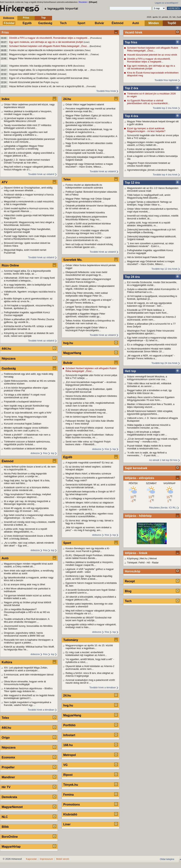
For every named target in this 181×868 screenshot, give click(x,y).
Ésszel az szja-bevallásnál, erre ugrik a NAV (28, 413)
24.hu (67, 99)
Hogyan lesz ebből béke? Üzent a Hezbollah (33, 74)
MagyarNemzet (12, 807)
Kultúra (7, 662)
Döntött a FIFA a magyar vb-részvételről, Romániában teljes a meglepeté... (50, 38)
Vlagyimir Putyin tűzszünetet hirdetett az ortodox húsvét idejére (149, 164)
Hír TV (6, 787)
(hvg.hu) (55, 82)
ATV (5, 182)
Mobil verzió (63, 859)
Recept (130, 581)
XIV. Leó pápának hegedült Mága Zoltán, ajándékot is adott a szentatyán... (26, 669)
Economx (8, 757)
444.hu (6, 349)
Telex (5, 718)
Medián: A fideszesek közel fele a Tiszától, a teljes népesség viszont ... (151, 406)
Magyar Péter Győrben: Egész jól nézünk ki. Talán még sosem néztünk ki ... (89, 117)
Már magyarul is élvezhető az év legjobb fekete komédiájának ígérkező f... (29, 697)
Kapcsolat (31, 859)
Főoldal (9, 23)
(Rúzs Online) (97, 70)
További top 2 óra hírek (165, 108)
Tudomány (71, 640)
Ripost (68, 775)
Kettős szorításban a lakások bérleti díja (25, 448)
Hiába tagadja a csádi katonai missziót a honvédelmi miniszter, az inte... (149, 426)
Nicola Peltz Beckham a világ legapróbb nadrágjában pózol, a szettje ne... (25, 475)
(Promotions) (96, 38)
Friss (26, 18)
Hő (148, 563)
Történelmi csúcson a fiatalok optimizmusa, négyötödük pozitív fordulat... (27, 443)
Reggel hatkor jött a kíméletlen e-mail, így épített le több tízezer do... (149, 392)
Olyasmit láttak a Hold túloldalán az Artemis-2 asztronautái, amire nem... (152, 318)
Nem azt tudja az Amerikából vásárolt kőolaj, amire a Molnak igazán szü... (89, 246)
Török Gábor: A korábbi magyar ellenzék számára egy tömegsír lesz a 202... (87, 232)
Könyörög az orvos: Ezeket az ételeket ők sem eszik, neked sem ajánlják (29, 335)
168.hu (68, 745)
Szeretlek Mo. (73, 260)
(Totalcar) (95, 54)
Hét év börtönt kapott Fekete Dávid (146, 257)
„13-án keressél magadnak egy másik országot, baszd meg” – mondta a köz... (153, 440)
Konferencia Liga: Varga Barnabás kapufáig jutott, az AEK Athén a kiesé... (89, 577)
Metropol (70, 755)
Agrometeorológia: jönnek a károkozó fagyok (151, 170)
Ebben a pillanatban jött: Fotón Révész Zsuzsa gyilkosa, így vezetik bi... (29, 321)
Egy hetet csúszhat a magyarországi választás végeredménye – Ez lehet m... (152, 339)
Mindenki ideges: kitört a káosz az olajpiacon (89, 503)
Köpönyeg (133, 558)
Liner (67, 824)
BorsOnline (10, 837)
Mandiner (8, 777)
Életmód (117, 23)
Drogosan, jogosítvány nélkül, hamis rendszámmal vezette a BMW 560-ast (24, 634)
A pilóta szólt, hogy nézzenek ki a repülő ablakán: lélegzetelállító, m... (149, 224)
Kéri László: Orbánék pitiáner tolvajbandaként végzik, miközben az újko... (90, 287)
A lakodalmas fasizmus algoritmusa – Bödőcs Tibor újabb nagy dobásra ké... (28, 690)
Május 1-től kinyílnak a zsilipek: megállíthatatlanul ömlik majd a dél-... (147, 433)
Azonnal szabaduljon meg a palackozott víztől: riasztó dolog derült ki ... (90, 681)
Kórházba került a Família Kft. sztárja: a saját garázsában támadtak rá (28, 328)
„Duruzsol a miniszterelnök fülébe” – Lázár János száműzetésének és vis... (88, 239)
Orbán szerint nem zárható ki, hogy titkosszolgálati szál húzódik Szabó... (85, 151)
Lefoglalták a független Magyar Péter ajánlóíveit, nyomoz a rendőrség (24, 147)
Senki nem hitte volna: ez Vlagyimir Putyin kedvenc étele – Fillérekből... (88, 443)
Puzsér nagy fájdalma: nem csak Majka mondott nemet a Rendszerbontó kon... (30, 237)
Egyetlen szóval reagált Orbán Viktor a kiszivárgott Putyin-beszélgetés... (86, 329)
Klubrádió (70, 814)
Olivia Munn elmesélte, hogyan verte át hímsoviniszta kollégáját (25, 683)
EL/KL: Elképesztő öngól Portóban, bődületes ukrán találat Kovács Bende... (90, 557)
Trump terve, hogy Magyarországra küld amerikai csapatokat (25, 418)
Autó (135, 23)
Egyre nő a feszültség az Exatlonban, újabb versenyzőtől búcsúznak (46, 78)
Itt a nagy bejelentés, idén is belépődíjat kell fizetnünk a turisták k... (27, 286)
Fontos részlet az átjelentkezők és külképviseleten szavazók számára (47, 50)
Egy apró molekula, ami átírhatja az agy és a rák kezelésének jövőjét (46, 42)
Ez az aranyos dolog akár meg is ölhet (24, 584)
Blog (128, 591)
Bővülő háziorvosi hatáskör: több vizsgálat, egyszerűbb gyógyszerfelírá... (150, 412)
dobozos (35, 453)
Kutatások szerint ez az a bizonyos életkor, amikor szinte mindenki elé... (27, 489)
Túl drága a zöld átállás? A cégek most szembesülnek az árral (25, 396)
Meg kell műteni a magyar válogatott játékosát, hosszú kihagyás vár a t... (29, 168)
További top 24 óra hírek (164, 363)
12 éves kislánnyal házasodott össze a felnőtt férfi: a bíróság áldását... (28, 537)
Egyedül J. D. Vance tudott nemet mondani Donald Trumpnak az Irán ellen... (27, 161)
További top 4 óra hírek (165, 175)
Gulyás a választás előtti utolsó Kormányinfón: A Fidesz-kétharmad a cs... (153, 291)
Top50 (172, 23)
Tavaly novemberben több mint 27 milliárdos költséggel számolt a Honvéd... (28, 127)
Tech (63, 23)
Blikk (5, 827)
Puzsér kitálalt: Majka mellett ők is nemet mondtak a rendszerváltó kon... (149, 447)
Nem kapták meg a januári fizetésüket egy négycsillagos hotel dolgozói (26, 407)
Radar (155, 563)
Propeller (8, 767)
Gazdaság (45, 23)
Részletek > (84, 2)
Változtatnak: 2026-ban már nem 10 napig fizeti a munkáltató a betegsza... (29, 279)
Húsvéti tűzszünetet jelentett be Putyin (30, 82)
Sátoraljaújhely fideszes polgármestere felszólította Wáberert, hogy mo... (86, 218)
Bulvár (99, 23)
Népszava (9, 359)
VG (65, 765)
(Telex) (87, 50)
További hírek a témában (41, 710)
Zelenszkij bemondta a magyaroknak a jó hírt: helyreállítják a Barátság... (152, 231)
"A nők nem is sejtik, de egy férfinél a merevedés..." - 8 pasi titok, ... (147, 454)
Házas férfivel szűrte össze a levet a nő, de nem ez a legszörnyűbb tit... (48, 86)
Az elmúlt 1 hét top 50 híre (163, 460)
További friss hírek (106, 91)
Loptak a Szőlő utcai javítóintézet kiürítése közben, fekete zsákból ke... (88, 225)
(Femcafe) (91, 86)
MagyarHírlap (11, 847)
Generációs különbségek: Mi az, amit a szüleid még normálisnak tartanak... (90, 486)
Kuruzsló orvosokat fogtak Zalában (23, 424)
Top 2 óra (131, 88)
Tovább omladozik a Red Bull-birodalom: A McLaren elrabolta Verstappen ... (27, 620)
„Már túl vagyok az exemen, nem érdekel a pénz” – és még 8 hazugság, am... (88, 529)
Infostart (69, 735)
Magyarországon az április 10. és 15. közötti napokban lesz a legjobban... (89, 647)
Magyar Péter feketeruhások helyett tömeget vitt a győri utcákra (44, 58)
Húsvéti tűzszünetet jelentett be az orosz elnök (152, 55)
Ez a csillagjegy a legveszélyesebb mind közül (152, 345)
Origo (6, 738)
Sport (81, 23)
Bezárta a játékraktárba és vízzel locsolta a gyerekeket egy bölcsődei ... (89, 124)
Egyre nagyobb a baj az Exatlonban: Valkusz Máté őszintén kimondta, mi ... (89, 436)
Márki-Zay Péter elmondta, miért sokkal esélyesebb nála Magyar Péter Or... (87, 294)
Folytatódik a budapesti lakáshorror (23, 402)
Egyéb (27, 23)
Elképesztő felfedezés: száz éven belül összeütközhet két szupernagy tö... (86, 274)
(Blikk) (86, 78)
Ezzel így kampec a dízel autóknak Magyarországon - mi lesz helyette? (146, 130)
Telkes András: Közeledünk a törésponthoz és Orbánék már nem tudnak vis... (90, 322)
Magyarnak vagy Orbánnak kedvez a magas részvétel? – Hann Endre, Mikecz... (151, 263)
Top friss (131, 42)
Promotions (72, 805)
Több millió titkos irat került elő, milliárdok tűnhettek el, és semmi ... (149, 385)
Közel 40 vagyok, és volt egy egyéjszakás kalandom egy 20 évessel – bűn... (149, 304)
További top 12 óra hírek (164, 269)
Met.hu (144, 558)
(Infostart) (62, 74)
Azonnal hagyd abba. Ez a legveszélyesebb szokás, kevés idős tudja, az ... (50, 70)
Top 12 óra (132, 183)
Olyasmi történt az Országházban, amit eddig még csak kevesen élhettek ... (28, 189)
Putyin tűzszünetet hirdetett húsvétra (85, 213)
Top (43, 18)
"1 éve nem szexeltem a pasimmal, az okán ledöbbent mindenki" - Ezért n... (150, 245)
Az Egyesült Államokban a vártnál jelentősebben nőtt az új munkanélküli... (148, 102)
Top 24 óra (132, 277)
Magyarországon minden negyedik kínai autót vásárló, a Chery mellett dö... (50, 54)
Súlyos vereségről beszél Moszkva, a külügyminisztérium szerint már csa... (147, 378)
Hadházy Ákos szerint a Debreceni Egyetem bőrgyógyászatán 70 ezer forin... (151, 399)
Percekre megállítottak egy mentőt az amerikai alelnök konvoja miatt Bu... (90, 110)
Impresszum (46, 859)
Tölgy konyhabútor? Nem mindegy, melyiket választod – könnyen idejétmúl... (27, 496)
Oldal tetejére (167, 859)
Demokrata (9, 797)
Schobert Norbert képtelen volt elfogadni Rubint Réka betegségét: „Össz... (49, 46)
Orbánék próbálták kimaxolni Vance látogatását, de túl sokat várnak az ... (91, 207)
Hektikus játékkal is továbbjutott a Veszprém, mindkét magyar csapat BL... (28, 113)
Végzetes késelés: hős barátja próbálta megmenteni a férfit (41, 66)
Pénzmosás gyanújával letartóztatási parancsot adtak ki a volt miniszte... (29, 140)
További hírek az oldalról (41, 174)
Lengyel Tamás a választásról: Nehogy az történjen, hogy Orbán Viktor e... (149, 203)
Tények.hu (71, 785)
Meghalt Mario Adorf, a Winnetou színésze (88, 474)
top (53, 453)
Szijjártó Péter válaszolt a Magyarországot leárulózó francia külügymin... (88, 280)
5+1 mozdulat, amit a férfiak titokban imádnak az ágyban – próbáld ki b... (90, 508)
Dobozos (9, 18)
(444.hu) (82, 59)
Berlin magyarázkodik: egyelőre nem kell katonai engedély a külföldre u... (26, 134)
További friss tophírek (166, 80)
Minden (154, 23)
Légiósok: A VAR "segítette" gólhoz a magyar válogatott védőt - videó (90, 571)
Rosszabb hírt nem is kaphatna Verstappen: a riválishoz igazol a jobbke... (28, 641)
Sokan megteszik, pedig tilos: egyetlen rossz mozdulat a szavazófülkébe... (89, 515)
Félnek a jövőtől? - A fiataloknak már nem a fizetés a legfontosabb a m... (27, 436)
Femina (68, 795)
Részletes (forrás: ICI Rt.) (163, 508)
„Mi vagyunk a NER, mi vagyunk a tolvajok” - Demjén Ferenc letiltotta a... (151, 357)
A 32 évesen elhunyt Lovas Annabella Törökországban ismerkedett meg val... (86, 411)
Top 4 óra (131, 116)
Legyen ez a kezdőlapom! (167, 3)
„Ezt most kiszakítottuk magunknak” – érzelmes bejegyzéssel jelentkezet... (91, 384)
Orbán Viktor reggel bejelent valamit (85, 104)
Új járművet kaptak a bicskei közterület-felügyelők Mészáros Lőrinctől (25, 120)
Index (6, 99)
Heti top (130, 371)
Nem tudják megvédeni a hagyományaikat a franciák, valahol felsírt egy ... (28, 704)
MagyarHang (72, 353)
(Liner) (87, 42)
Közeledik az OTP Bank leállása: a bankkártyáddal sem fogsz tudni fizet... (148, 311)
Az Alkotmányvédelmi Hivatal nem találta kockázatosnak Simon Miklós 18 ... (149, 350)
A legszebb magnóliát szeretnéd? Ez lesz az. (90, 463)
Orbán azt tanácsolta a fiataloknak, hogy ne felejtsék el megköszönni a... (89, 131)
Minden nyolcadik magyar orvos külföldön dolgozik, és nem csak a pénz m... (26, 429)
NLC (5, 817)
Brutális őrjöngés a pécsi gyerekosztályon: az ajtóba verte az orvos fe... (28, 300)
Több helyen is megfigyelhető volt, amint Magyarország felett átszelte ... (149, 196)
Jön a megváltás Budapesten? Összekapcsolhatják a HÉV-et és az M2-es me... (27, 612)
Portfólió (69, 725)
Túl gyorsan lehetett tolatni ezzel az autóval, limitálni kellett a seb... (28, 597)
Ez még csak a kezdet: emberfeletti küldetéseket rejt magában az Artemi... (86, 654)
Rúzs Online (10, 265)
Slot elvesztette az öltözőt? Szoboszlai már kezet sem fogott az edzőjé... (89, 619)
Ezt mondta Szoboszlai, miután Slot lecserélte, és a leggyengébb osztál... (152, 284)
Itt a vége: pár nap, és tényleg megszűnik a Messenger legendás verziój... (27, 503)
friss (45, 453)
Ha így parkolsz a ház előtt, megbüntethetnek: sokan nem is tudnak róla (90, 404)
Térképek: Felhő (136, 563)
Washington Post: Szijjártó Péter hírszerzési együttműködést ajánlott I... (151, 332)
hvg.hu (68, 343)
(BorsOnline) (95, 46)
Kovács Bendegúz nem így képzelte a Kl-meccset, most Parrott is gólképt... (88, 550)
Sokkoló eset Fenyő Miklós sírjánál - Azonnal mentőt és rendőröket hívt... (90, 429)
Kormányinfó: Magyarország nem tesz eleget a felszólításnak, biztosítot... (29, 224)
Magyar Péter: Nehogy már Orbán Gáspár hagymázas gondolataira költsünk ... (88, 200)
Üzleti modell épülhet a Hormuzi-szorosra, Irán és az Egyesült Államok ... (29, 210)
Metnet (153, 558)
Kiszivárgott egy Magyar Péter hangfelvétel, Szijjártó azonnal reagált (27, 231)
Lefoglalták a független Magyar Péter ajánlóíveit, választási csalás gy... (85, 315)
